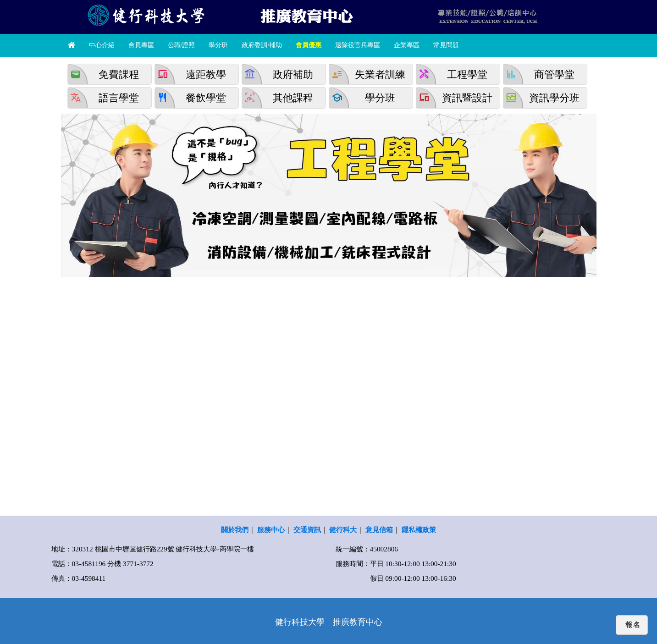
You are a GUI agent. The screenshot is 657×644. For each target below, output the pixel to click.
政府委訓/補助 (262, 45)
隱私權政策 (419, 530)
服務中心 (271, 530)
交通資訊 (307, 530)
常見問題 (446, 45)
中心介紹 (102, 45)
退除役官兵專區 (358, 45)
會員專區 (141, 45)
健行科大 (343, 530)
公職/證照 (182, 45)
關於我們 (235, 530)
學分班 (218, 45)
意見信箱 (379, 530)
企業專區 (407, 45)
